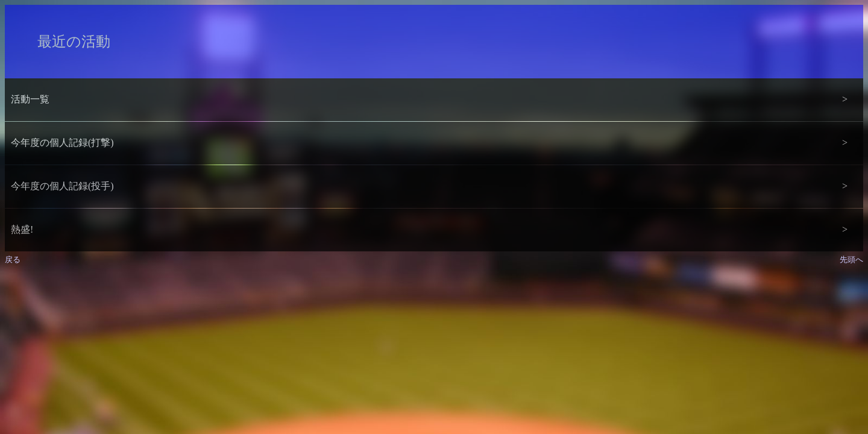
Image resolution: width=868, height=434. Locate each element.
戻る (13, 259)
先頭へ (851, 259)
